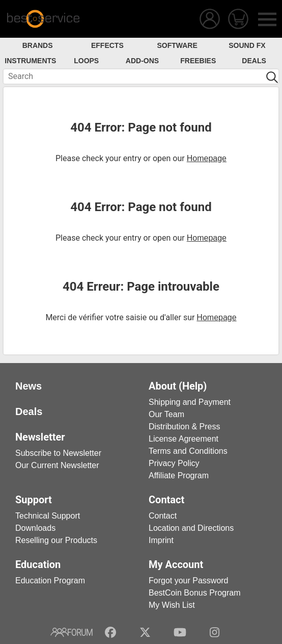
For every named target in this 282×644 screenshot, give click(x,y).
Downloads (35, 528)
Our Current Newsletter (57, 465)
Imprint (161, 540)
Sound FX (247, 45)
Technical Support (48, 516)
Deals (254, 61)
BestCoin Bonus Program (195, 593)
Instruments (30, 61)
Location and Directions (191, 528)
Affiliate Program (179, 475)
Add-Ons (142, 61)
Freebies (198, 61)
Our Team (166, 414)
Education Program (50, 581)
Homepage (207, 158)
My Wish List (172, 605)
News (29, 386)
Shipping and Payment (190, 402)
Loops (86, 61)
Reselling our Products (56, 540)
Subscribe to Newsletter (58, 453)
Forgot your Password (189, 581)
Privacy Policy (174, 463)
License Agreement (184, 439)
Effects (107, 45)
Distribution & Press (185, 427)
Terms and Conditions (188, 451)
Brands (38, 45)
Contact (163, 516)
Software (177, 45)
